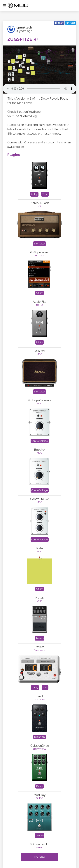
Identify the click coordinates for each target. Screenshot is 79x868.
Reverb (39, 647)
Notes (39, 598)
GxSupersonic (40, 252)
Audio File (39, 302)
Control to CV (39, 499)
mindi (40, 696)
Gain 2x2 (39, 351)
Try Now (39, 857)
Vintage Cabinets (40, 400)
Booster (39, 450)
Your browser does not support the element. (39, 89)
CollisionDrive (40, 746)
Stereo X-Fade (39, 203)
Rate (39, 548)
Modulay (39, 795)
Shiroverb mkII (39, 844)
